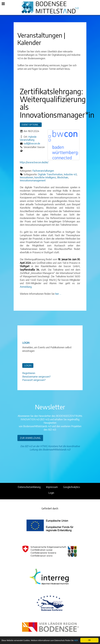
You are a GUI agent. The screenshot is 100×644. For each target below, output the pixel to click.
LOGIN (28, 365)
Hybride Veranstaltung (28, 138)
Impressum (52, 487)
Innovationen (27, 177)
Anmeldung (26, 287)
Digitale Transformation (50, 174)
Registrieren (29, 373)
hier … (58, 294)
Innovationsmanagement (33, 180)
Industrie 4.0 (70, 174)
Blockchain (63, 177)
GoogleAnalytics (72, 487)
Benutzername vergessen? (36, 377)
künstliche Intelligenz (45, 177)
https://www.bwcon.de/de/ (34, 162)
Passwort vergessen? (34, 380)
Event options (31, 125)
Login (51, 493)
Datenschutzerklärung (29, 487)
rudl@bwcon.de (32, 143)
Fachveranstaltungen (43, 171)
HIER (76, 641)
